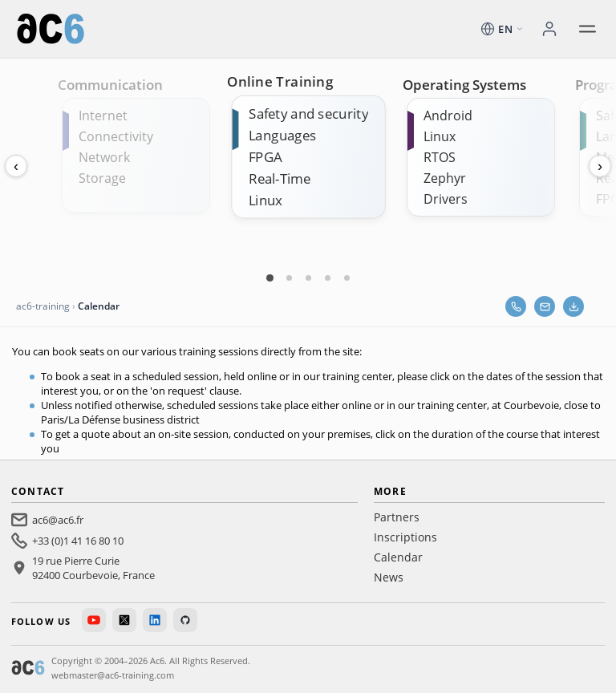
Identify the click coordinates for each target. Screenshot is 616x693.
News (389, 577)
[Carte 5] (346, 278)
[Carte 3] (308, 278)
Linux (265, 200)
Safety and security (308, 113)
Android (448, 115)
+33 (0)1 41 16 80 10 (78, 541)
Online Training (280, 82)
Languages (282, 135)
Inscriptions (405, 537)
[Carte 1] (269, 278)
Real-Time (280, 178)
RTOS (440, 157)
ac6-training (43, 306)
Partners (397, 517)
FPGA (265, 157)
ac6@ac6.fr (58, 520)
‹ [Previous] (16, 166)
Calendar (398, 557)
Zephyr (445, 178)
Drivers (446, 199)
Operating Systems (464, 85)
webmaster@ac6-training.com (113, 675)
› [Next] (600, 166)
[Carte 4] (327, 278)
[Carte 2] (289, 278)
